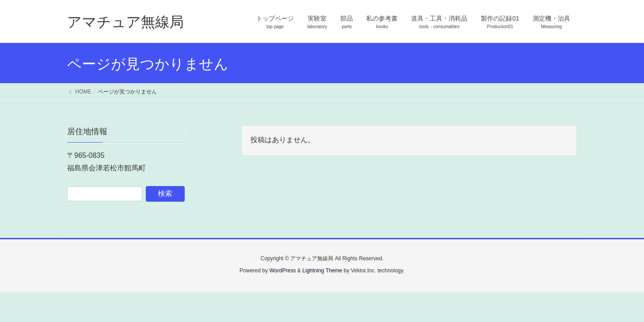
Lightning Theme (322, 271)
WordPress (282, 271)
